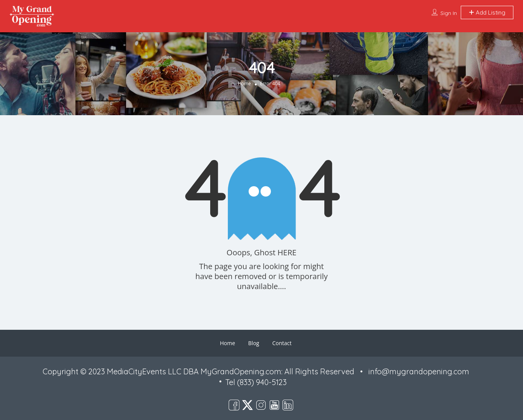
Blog (254, 343)
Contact (282, 343)
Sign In (449, 13)
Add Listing (487, 12)
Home (244, 83)
